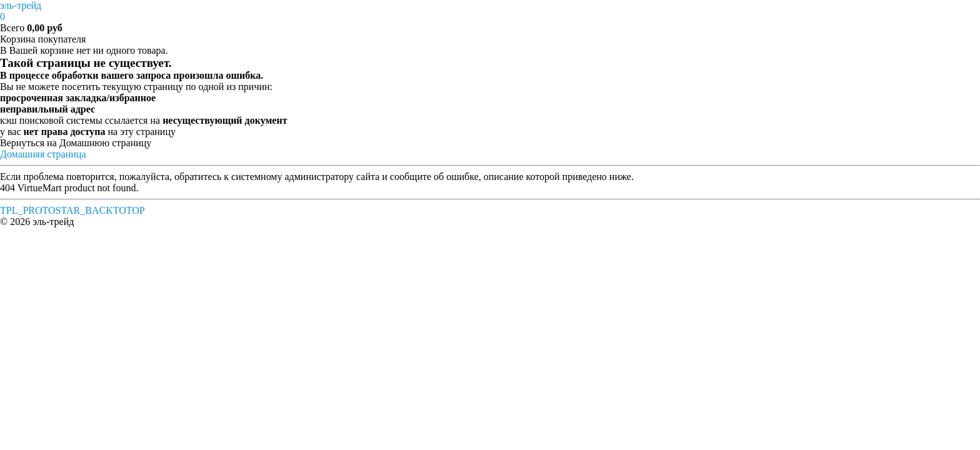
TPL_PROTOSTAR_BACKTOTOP (72, 210)
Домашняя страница (43, 154)
